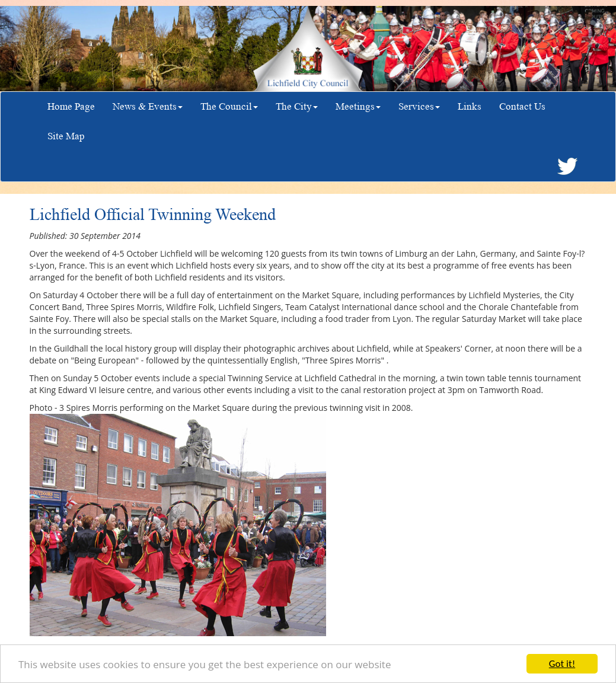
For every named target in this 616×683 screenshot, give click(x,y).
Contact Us (522, 106)
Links (470, 106)
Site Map (66, 136)
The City (297, 106)
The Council (229, 106)
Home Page (71, 106)
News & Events (148, 106)
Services (419, 106)
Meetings (358, 106)
